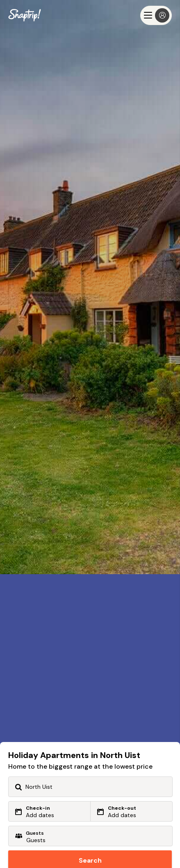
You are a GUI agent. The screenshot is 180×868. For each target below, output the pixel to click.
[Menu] (156, 15)
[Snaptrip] (25, 15)
